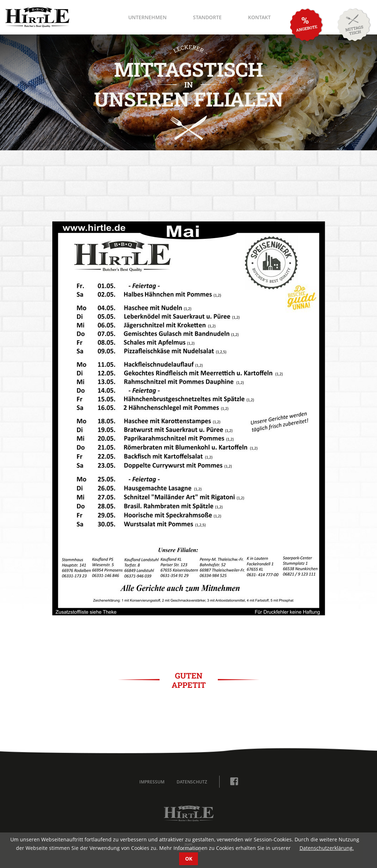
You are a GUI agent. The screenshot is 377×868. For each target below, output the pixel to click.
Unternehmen (147, 17)
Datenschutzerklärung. (327, 848)
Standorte (207, 17)
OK (189, 859)
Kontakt (259, 17)
